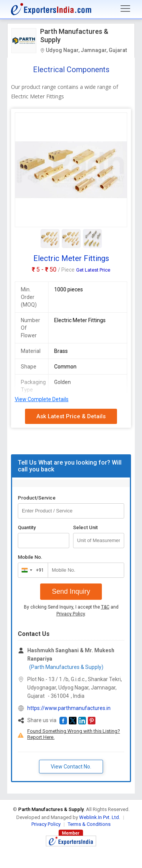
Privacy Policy (71, 614)
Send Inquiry (71, 591)
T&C (105, 607)
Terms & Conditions (89, 824)
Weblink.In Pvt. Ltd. (100, 817)
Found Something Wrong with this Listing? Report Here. (74, 734)
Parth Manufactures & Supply (74, 36)
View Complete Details (42, 399)
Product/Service (37, 498)
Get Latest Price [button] (93, 270)
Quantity (27, 527)
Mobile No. (30, 557)
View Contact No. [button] (71, 767)
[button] (63, 721)
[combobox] (31, 570)
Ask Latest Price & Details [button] (71, 416)
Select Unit (85, 527)
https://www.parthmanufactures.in (69, 708)
